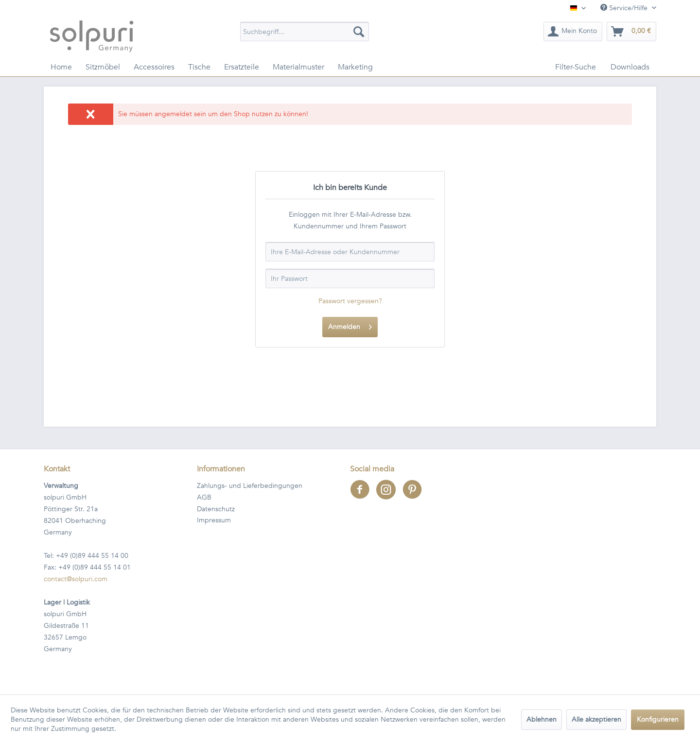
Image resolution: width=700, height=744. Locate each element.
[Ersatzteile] (242, 67)
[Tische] (199, 67)
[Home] (61, 67)
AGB (204, 497)
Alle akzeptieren (596, 719)
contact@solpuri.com (76, 579)
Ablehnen (542, 719)
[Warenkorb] (631, 32)
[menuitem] (305, 32)
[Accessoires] (154, 67)
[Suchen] (359, 32)
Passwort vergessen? (350, 301)
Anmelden (350, 325)
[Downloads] (630, 67)
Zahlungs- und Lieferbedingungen (250, 486)
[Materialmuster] (298, 67)
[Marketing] (355, 67)
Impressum (214, 520)
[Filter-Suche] (576, 67)
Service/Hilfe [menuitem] (625, 8)
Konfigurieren (658, 719)
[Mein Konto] (573, 32)
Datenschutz (216, 509)
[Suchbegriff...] (305, 32)
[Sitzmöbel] (103, 67)
